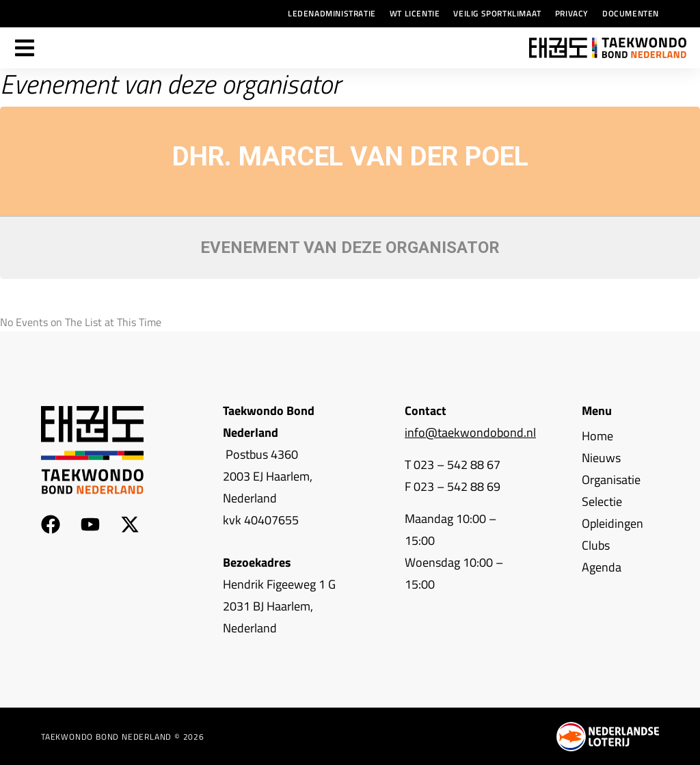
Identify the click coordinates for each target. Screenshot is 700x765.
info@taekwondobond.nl (470, 432)
